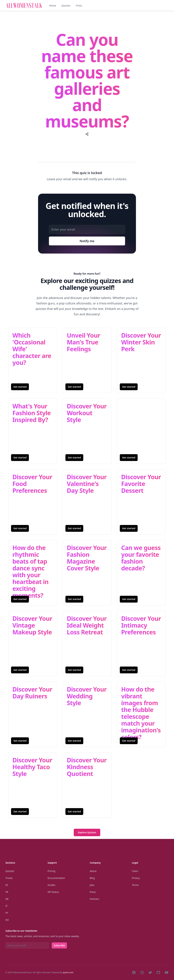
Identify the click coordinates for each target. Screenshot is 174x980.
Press (93, 892)
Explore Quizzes (87, 832)
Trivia (79, 6)
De (7, 899)
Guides (51, 885)
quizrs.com (68, 972)
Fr (7, 892)
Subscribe (59, 945)
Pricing (51, 871)
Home (53, 6)
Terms (135, 885)
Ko (7, 920)
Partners (94, 899)
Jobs (92, 885)
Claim (135, 871)
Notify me (87, 241)
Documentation (56, 878)
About (93, 871)
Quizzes (66, 6)
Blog (92, 878)
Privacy (136, 878)
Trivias (9, 878)
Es (7, 885)
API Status (53, 892)
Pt (7, 913)
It (7, 906)
